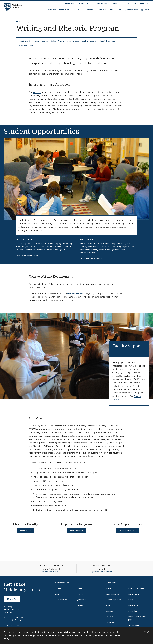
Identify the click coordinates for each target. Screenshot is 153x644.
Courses (45, 41)
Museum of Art (134, 605)
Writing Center (25, 240)
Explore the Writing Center (28, 256)
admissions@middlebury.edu (14, 620)
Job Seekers (82, 600)
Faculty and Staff (61, 600)
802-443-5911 (19, 625)
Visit (134, 3)
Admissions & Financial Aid (58, 10)
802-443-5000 (9, 612)
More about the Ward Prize (91, 259)
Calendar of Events (85, 3)
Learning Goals (73, 41)
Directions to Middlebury (137, 588)
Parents (57, 605)
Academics (77, 10)
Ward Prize (86, 240)
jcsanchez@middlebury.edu (102, 572)
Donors (80, 594)
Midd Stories (70, 3)
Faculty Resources (107, 41)
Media (80, 588)
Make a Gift (12, 599)
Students (58, 588)
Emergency (110, 588)
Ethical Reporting (134, 594)
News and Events (26, 46)
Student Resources (90, 41)
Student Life (90, 10)
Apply (127, 3)
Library (131, 600)
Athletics (103, 10)
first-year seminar (75, 293)
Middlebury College (23, 22)
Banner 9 (109, 605)
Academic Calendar (112, 594)
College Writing (58, 41)
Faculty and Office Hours (29, 41)
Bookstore (109, 611)
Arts (112, 10)
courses (37, 92)
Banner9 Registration (113, 600)
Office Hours (26, 530)
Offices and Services (102, 3)
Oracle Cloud (133, 611)
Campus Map (110, 622)
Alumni (57, 594)
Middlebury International (127, 10)
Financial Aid (144, 3)
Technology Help (134, 625)
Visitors (80, 605)
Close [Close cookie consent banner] (145, 632)
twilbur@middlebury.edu (51, 572)
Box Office (109, 617)
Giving (115, 3)
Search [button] (145, 10)
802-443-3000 (18, 617)
